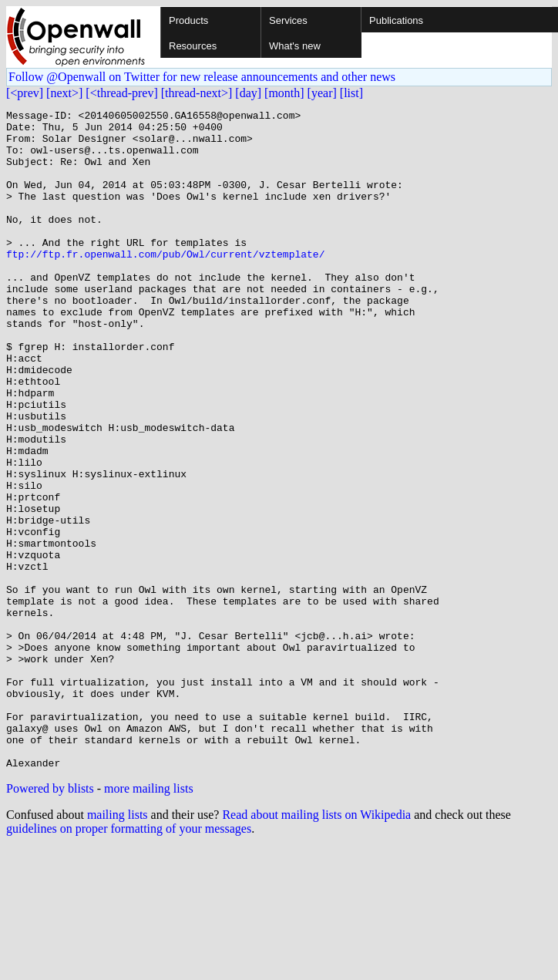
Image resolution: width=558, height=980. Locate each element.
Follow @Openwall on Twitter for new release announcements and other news (202, 77)
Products (188, 20)
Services (288, 20)
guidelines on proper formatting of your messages (129, 960)
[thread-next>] (197, 93)
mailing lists (118, 946)
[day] (248, 93)
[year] (322, 93)
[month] (284, 93)
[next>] (64, 93)
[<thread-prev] (121, 93)
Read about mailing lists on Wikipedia (316, 946)
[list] (351, 93)
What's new (295, 46)
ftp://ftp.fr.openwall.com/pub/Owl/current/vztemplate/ (165, 284)
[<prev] (25, 93)
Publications (396, 20)
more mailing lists (149, 920)
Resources (193, 46)
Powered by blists (50, 920)
